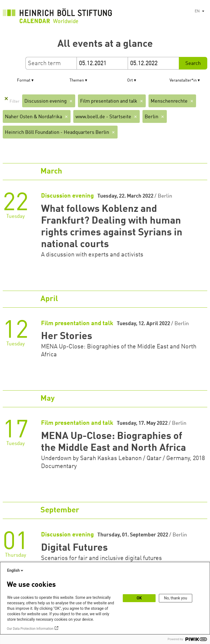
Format (24, 81)
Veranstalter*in (183, 81)
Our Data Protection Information (30, 629)
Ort (130, 81)
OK (139, 598)
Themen (77, 81)
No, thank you (176, 598)
